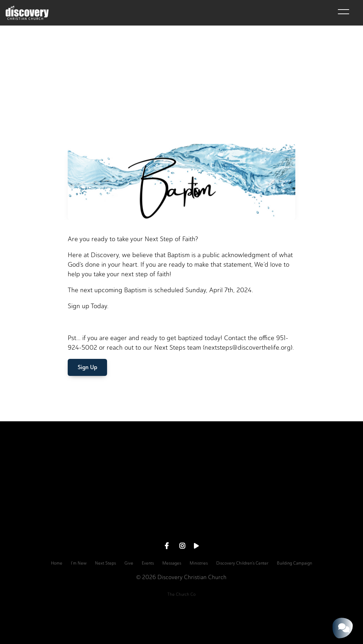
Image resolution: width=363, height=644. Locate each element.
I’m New (79, 563)
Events (148, 563)
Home (57, 563)
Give (129, 563)
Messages (172, 563)
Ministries (199, 563)
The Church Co (181, 594)
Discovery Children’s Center (242, 563)
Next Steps (105, 563)
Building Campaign (294, 563)
